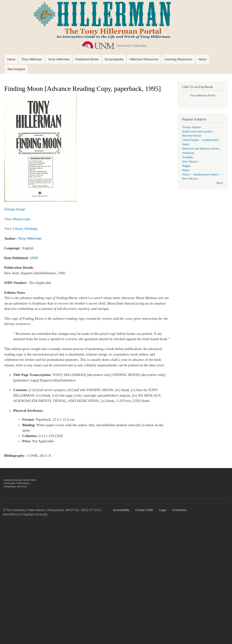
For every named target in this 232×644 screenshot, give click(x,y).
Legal (163, 510)
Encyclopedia (114, 59)
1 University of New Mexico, (17, 483)
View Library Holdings (21, 229)
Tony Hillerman (32, 59)
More (220, 183)
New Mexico (190, 162)
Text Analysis (16, 69)
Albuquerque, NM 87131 (15, 487)
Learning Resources (178, 59)
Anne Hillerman (59, 59)
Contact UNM (144, 510)
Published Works (87, 59)
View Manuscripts (17, 219)
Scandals (188, 157)
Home (11, 59)
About (202, 59)
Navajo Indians (192, 127)
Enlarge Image (15, 209)
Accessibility (121, 510)
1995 (34, 258)
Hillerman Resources (144, 59)
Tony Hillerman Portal (203, 95)
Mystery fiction (192, 136)
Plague (186, 166)
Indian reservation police (198, 131)
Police (186, 170)
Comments (180, 510)
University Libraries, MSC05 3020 (20, 480)
